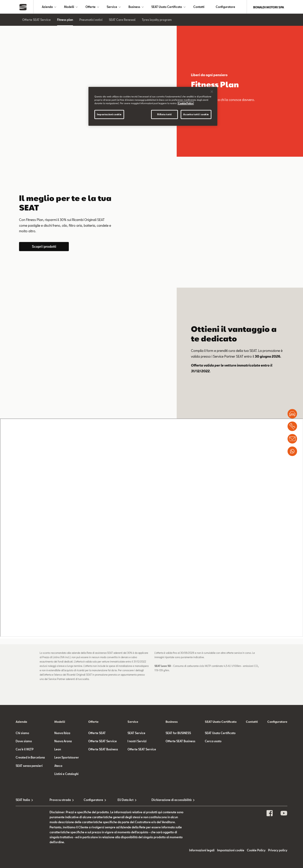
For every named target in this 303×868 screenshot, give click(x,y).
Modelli (69, 7)
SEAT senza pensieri (29, 767)
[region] (153, 106)
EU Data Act (126, 801)
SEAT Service (136, 734)
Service (112, 7)
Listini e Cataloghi (66, 775)
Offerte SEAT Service (36, 21)
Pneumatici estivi (91, 21)
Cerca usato (213, 742)
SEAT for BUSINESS (178, 734)
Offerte (91, 7)
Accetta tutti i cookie (196, 114)
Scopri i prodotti (44, 247)
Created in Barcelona (30, 758)
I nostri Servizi (137, 742)
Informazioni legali (202, 851)
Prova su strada (60, 801)
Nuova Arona (63, 742)
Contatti (199, 7)
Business (134, 7)
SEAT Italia (23, 801)
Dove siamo (24, 742)
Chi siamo (22, 734)
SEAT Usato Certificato (167, 7)
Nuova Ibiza (62, 734)
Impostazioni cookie (231, 851)
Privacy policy (278, 851)
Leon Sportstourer (67, 758)
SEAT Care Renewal (122, 21)
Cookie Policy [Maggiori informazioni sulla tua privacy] (186, 103)
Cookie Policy (256, 851)
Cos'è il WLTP (25, 750)
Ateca (58, 767)
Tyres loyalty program (157, 21)
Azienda (47, 7)
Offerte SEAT (97, 734)
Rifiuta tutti (164, 114)
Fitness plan (65, 21)
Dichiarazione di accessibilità (168, 801)
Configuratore (225, 7)
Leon (58, 750)
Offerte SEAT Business (103, 750)
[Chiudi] (212, 92)
